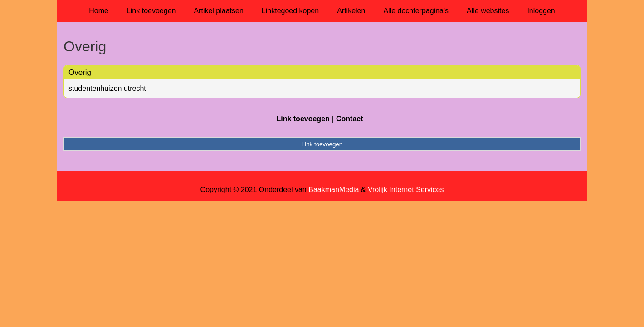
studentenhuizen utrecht (107, 88)
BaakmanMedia (334, 190)
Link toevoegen (151, 11)
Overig (80, 72)
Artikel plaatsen (218, 11)
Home (99, 11)
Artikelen (351, 11)
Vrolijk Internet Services (406, 190)
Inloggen (541, 11)
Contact (350, 119)
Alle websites (488, 11)
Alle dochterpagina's (416, 11)
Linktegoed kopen (290, 11)
